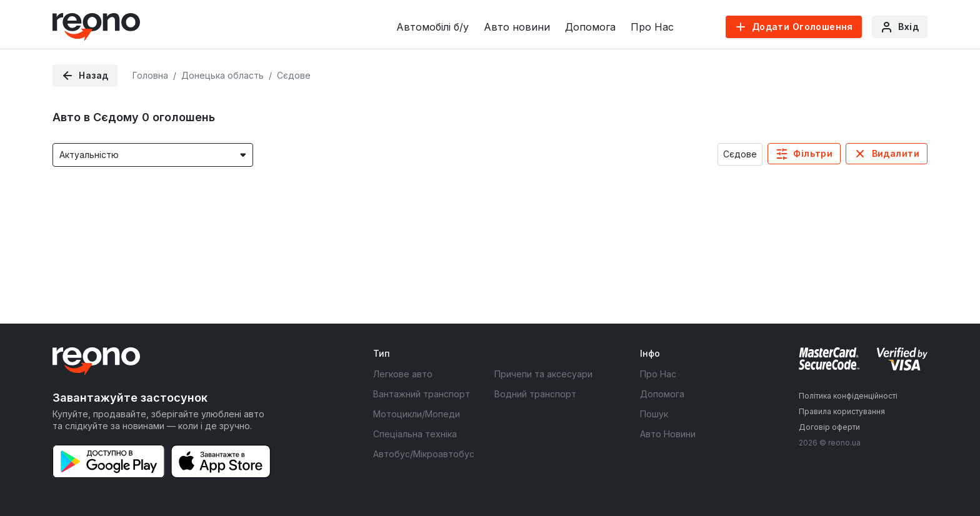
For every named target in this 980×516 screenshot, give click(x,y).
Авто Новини (668, 434)
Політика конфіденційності (848, 396)
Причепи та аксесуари (543, 374)
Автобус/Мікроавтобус (424, 454)
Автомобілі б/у (432, 27)
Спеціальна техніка (415, 434)
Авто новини (517, 27)
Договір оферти (829, 427)
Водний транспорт (535, 394)
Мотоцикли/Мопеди (417, 414)
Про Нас (652, 27)
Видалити (896, 153)
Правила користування (842, 411)
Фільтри (813, 153)
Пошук (654, 414)
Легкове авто (403, 374)
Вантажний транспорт (422, 394)
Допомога (590, 27)
